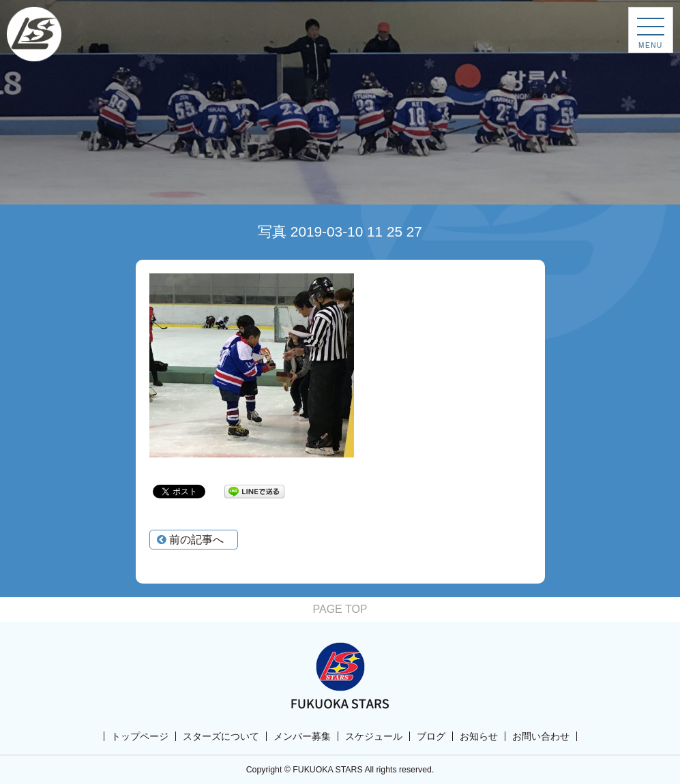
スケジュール (374, 736)
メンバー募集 (302, 736)
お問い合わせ (541, 736)
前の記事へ (190, 540)
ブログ (431, 736)
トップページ (140, 736)
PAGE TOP (340, 609)
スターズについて (221, 736)
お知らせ (479, 736)
